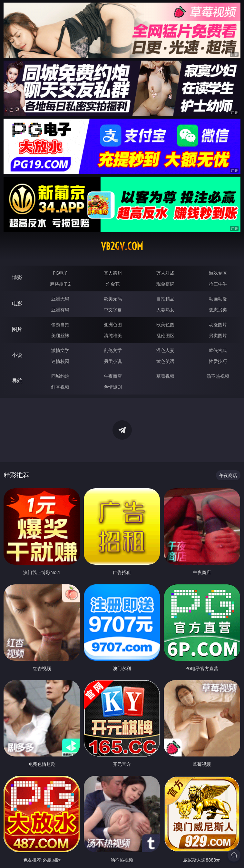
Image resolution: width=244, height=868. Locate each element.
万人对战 (165, 273)
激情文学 (60, 350)
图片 (17, 329)
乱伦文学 (113, 350)
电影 (17, 303)
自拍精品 (165, 299)
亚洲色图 (113, 324)
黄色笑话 (165, 361)
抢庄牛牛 (218, 284)
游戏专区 (218, 273)
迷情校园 (60, 361)
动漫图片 (218, 324)
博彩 (17, 278)
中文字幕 (113, 310)
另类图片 (218, 335)
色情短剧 (113, 387)
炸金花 (113, 284)
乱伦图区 (165, 335)
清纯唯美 (113, 335)
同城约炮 (60, 376)
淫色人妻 (165, 350)
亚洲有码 (60, 310)
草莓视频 (165, 376)
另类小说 (113, 361)
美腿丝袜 (60, 335)
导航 (17, 381)
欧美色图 (165, 324)
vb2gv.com (122, 246)
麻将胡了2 (60, 284)
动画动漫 (218, 299)
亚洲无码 (60, 299)
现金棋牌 (165, 284)
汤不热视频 (218, 376)
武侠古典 (218, 350)
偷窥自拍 (60, 324)
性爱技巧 (218, 361)
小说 (17, 355)
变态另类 (218, 310)
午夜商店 (113, 376)
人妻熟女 (165, 310)
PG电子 (60, 273)
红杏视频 (60, 387)
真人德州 (113, 273)
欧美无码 (113, 299)
